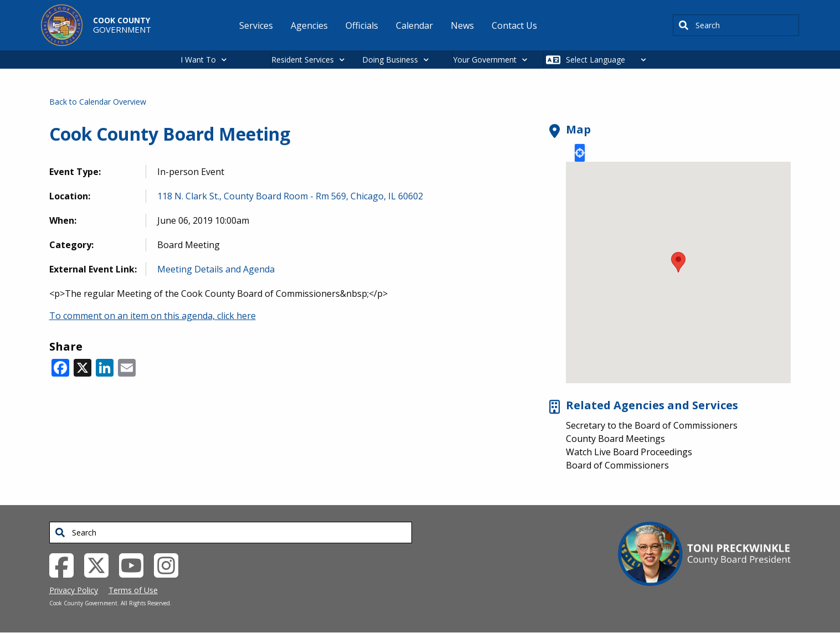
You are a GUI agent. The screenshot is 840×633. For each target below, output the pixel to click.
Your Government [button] (485, 60)
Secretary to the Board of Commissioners (652, 425)
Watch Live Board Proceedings (629, 452)
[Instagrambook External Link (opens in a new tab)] (170, 564)
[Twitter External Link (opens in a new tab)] (101, 564)
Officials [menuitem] (362, 25)
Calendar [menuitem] (414, 25)
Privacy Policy (74, 590)
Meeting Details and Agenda (216, 269)
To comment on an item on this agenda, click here (153, 316)
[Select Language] (609, 60)
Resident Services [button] (303, 60)
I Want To (198, 60)
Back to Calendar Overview (98, 102)
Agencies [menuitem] (309, 25)
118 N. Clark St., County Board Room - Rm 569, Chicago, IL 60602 (290, 196)
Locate (580, 153)
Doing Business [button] (390, 60)
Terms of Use (133, 590)
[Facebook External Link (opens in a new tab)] (66, 564)
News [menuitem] (462, 25)
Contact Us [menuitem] (514, 25)
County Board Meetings (615, 439)
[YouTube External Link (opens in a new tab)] (135, 564)
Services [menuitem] (256, 25)
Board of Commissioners (617, 465)
